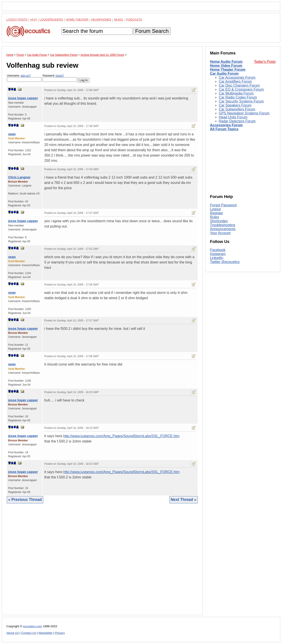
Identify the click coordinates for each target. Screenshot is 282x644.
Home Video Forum (226, 66)
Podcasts (134, 20)
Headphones (101, 20)
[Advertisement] (102, 563)
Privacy (60, 633)
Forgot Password (223, 205)
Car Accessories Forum (237, 77)
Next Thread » (184, 500)
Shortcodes (219, 221)
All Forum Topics (224, 129)
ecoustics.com (33, 626)
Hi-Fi (34, 20)
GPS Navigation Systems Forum (244, 113)
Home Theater (77, 20)
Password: (60, 78)
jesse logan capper (23, 98)
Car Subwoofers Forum (237, 109)
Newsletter (45, 633)
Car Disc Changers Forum (239, 85)
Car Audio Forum (224, 74)
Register (217, 213)
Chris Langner (19, 177)
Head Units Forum (233, 117)
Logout (215, 209)
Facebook (218, 250)
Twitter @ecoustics (225, 262)
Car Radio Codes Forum (238, 97)
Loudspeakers (51, 20)
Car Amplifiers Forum (235, 81)
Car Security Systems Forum (241, 101)
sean (12, 134)
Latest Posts (17, 20)
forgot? (60, 76)
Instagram (218, 254)
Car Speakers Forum (235, 105)
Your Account (220, 233)
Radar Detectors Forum (237, 121)
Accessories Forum (226, 125)
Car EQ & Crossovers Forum (241, 89)
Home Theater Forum (228, 70)
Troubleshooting (223, 225)
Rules (214, 217)
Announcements (223, 229)
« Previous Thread (25, 500)
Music (119, 20)
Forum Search (152, 31)
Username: (24, 78)
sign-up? (26, 76)
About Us (13, 633)
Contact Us (29, 633)
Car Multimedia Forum (236, 93)
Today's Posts (265, 62)
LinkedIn (217, 258)
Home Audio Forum (226, 62)
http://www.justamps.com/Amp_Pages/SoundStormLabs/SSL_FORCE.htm (121, 436)
